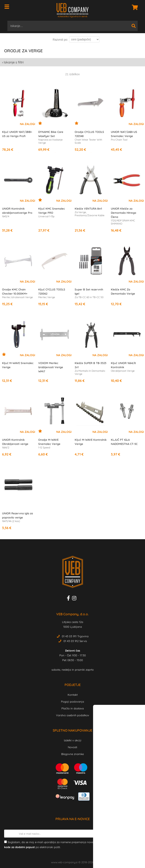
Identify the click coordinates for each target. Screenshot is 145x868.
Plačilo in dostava (73, 708)
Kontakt (73, 695)
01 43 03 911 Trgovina (75, 636)
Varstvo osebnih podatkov (73, 715)
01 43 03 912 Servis (75, 641)
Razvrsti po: (60, 40)
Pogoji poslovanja (72, 702)
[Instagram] (75, 599)
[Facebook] (69, 599)
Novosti (72, 747)
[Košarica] (134, 7)
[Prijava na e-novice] (137, 834)
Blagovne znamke (72, 754)
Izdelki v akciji (73, 740)
